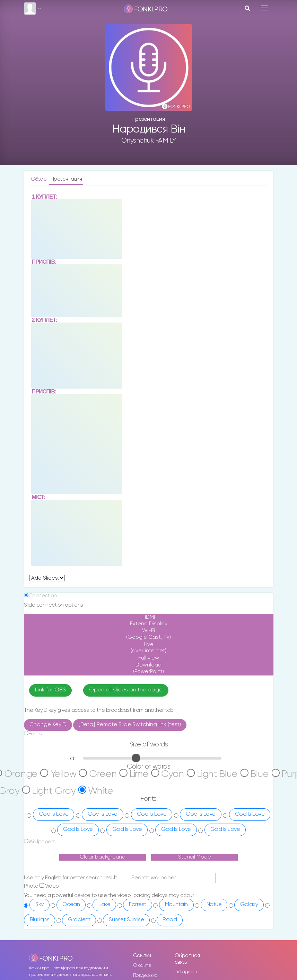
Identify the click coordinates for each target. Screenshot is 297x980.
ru (71, 941)
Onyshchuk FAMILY (149, 140)
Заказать (143, 934)
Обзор (39, 179)
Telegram (185, 924)
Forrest (138, 846)
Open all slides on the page (126, 632)
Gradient (79, 861)
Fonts (35, 675)
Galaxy (249, 846)
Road (170, 861)
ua (71, 947)
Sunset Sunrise (126, 861)
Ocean (71, 846)
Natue (214, 846)
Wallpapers (42, 783)
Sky (40, 846)
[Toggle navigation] (265, 8)
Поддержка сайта (145, 921)
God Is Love (54, 756)
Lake (104, 846)
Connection (43, 537)
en (71, 954)
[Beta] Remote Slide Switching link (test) (130, 666)
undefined (47, 520)
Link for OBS (50, 632)
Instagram (186, 914)
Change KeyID (48, 666)
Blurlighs (40, 861)
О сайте (142, 907)
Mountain (176, 846)
